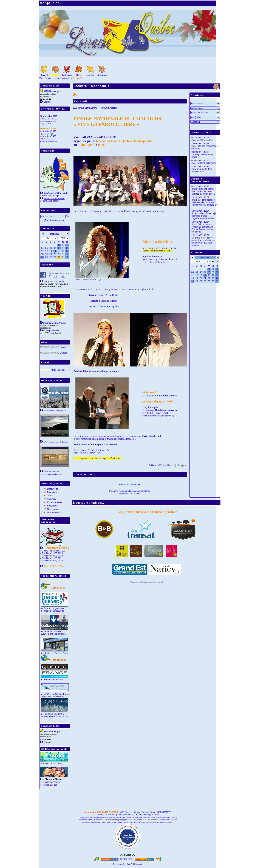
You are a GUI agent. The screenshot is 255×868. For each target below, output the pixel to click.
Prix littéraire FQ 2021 (52, 558)
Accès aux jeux (50, 785)
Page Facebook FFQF (112, 458)
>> (216, 262)
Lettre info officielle (52, 631)
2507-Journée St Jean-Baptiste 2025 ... (202, 170)
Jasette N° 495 (49, 131)
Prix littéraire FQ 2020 (52, 561)
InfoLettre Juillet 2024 (54, 611)
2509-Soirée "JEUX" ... (202, 140)
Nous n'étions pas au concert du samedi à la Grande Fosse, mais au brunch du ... (202, 228)
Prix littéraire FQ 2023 (52, 553)
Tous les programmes (54, 608)
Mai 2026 (205, 257)
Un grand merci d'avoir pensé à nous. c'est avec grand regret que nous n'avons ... (203, 242)
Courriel (47, 102)
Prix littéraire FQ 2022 (52, 556)
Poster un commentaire (130, 485)
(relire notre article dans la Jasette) (157, 251)
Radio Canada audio (53, 764)
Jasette (67, 78)
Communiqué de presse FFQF (86, 458)
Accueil (58, 78)
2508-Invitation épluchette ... (205, 163)
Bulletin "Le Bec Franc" (52, 716)
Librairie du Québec (53, 653)
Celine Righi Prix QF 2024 (54, 551)
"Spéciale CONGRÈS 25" (53, 697)
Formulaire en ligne (51, 196)
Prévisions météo (50, 347)
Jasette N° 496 (49, 136)
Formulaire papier (50, 201)
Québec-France (53, 680)
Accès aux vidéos (51, 782)
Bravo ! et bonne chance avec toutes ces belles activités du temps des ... (203, 191)
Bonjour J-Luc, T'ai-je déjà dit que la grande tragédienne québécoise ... (204, 216)
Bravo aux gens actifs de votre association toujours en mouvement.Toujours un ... (204, 204)
